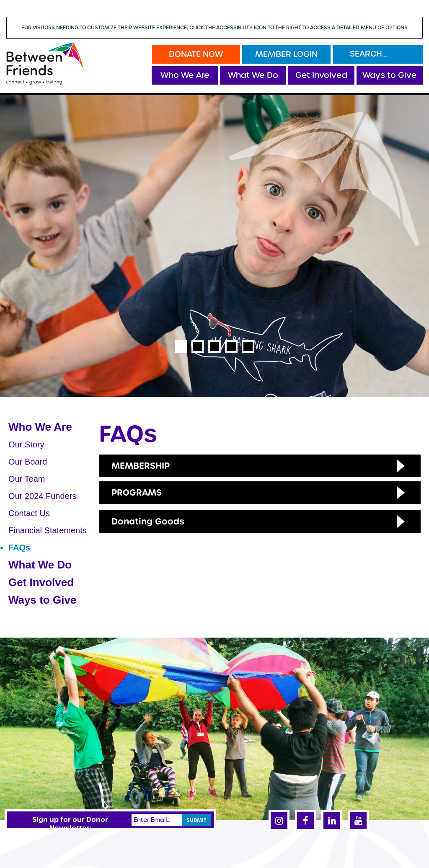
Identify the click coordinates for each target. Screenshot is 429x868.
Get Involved (321, 75)
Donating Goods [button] (148, 521)
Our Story (26, 444)
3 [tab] (214, 346)
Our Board (28, 462)
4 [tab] (231, 346)
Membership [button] (141, 466)
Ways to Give (390, 75)
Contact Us (29, 513)
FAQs (19, 548)
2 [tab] (198, 346)
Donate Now (196, 54)
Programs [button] (137, 492)
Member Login (286, 54)
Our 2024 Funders (42, 496)
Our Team (27, 479)
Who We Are (185, 75)
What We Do (253, 75)
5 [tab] (248, 346)
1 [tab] (181, 346)
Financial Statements (48, 530)
